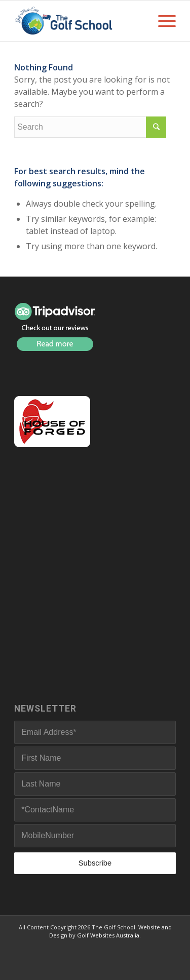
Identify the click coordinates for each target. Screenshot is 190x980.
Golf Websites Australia (108, 935)
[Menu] (162, 21)
